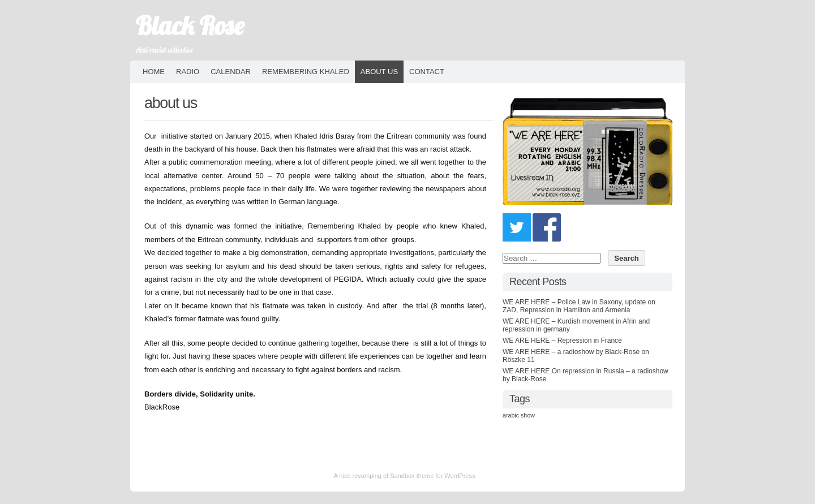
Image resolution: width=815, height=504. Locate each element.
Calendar (231, 72)
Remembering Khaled (306, 72)
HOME (154, 72)
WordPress (460, 476)
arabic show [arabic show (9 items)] (519, 415)
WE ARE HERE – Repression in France (562, 341)
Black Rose (190, 25)
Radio (188, 72)
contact (427, 72)
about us (379, 72)
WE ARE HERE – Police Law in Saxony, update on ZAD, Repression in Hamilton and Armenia (579, 306)
